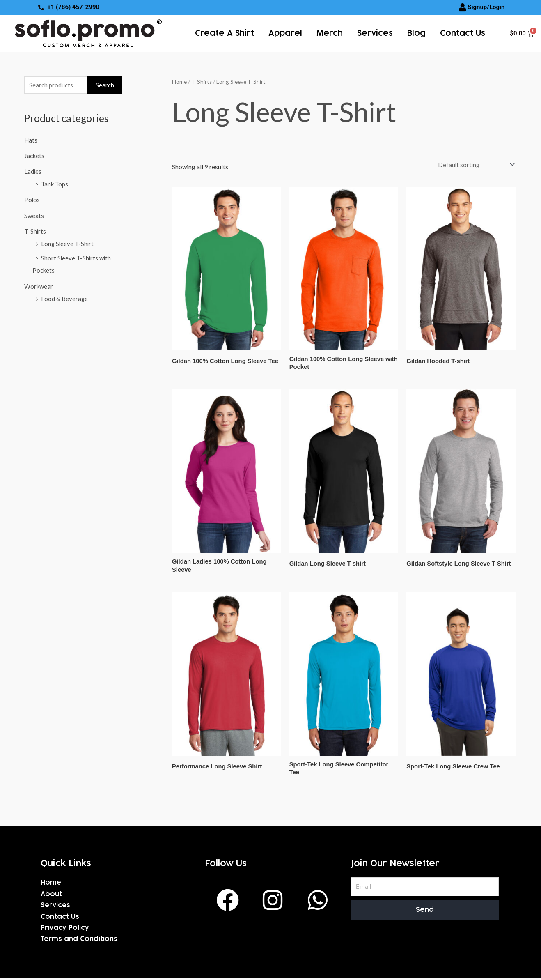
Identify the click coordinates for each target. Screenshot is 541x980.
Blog (416, 33)
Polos (32, 199)
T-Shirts (35, 230)
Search (105, 85)
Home (179, 82)
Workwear (39, 284)
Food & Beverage (65, 296)
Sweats (34, 214)
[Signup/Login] (463, 7)
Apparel (285, 33)
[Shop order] (474, 164)
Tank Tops (55, 184)
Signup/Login (486, 7)
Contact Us (463, 33)
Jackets (34, 156)
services (375, 33)
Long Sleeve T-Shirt (68, 242)
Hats (31, 140)
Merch (330, 33)
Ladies (33, 171)
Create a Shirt (225, 33)
